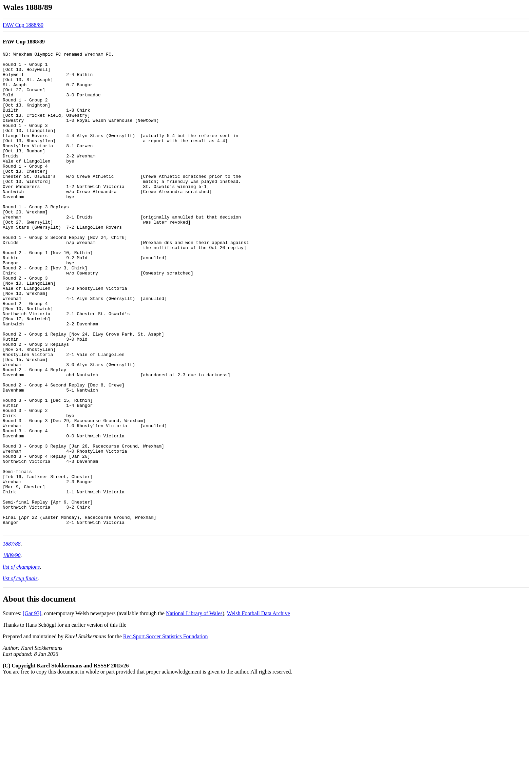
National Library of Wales (194, 709)
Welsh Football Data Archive (259, 709)
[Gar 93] (32, 709)
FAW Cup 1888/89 (23, 25)
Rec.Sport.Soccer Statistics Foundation (166, 732)
